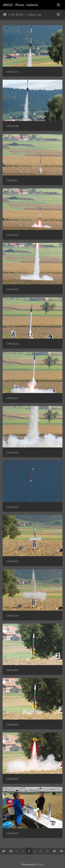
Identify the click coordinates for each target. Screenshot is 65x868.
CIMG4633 (12, 561)
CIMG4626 (12, 344)
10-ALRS (17, 15)
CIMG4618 (12, 235)
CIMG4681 (12, 670)
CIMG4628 (12, 453)
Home (5, 15)
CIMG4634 (12, 616)
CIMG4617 (12, 181)
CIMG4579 (12, 72)
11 (47, 851)
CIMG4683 (12, 725)
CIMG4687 (12, 833)
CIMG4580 (12, 126)
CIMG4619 (12, 289)
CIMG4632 (12, 507)
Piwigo (40, 864)
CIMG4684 (12, 779)
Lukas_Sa (34, 15)
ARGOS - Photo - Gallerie (20, 5)
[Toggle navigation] (58, 5)
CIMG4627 (12, 398)
